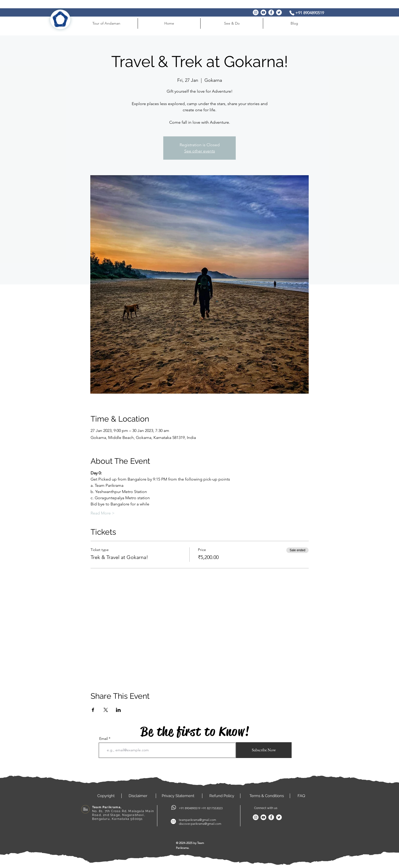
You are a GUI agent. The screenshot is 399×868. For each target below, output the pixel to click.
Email (103, 739)
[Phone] (292, 13)
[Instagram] (256, 12)
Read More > (103, 513)
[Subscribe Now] (264, 750)
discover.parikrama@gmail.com (200, 824)
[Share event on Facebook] (93, 710)
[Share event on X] (106, 710)
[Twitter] (279, 12)
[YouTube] (263, 12)
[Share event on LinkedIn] (118, 710)
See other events (200, 151)
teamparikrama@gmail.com (197, 820)
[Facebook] (271, 12)
